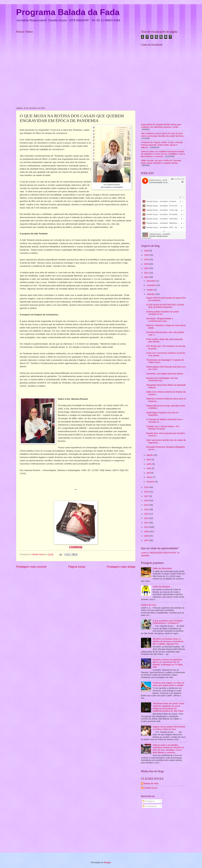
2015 (147, 505)
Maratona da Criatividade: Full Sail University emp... (162, 379)
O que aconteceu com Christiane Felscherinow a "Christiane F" (168, 622)
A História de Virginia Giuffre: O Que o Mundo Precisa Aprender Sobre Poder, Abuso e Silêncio (162, 145)
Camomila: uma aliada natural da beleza (165, 374)
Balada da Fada (151, 784)
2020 (147, 277)
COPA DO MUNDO (161, 587)
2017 (147, 496)
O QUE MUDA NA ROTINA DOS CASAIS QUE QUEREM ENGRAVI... (165, 306)
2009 (147, 532)
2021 (147, 273)
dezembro (151, 281)
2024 (147, 259)
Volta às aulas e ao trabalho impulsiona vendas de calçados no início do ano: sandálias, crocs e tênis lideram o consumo (163, 154)
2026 (147, 251)
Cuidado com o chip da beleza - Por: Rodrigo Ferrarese (163, 428)
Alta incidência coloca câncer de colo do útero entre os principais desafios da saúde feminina (162, 135)
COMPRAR (76, 547)
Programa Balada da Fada (68, 12)
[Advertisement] (163, 831)
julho (149, 460)
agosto (150, 455)
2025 (147, 255)
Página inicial (77, 567)
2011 (147, 523)
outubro (150, 290)
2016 (147, 501)
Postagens (149, 801)
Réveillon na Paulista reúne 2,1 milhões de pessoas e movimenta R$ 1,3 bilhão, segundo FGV (168, 641)
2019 (147, 487)
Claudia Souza (151, 788)
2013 (147, 514)
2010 (147, 527)
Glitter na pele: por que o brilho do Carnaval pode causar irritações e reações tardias (161, 162)
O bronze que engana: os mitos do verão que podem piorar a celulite (168, 684)
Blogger (107, 862)
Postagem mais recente (31, 567)
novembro (151, 285)
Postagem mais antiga (121, 567)
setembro (151, 294)
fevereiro (151, 482)
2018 (147, 492)
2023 (147, 264)
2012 (147, 518)
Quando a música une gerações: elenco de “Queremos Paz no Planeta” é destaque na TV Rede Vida (168, 663)
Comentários (150, 806)
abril (149, 473)
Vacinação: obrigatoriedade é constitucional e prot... (159, 320)
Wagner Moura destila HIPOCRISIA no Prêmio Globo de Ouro (169, 728)
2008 (147, 536)
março (150, 477)
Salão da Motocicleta (162, 568)
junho (149, 464)
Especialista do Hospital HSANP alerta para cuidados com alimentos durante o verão (161, 126)
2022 (147, 268)
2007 (147, 540)
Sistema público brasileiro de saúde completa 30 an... (162, 313)
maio (149, 468)
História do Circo (149, 605)
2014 (147, 509)
